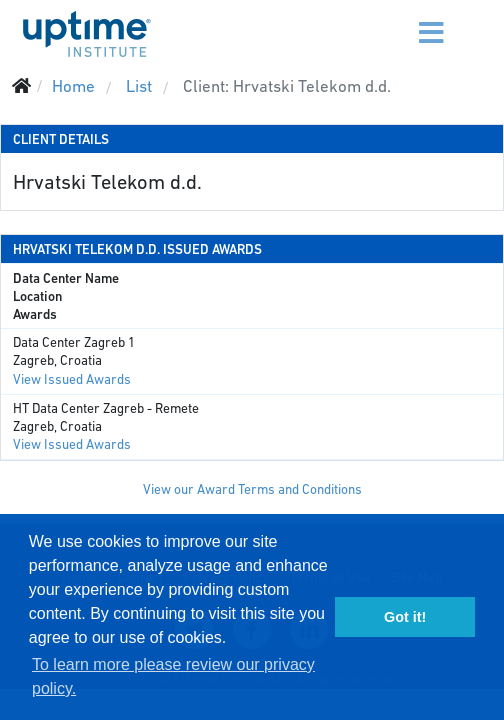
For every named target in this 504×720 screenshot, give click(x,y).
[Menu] (394, 20)
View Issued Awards (72, 379)
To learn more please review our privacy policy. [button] (173, 676)
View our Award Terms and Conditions (252, 489)
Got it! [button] (405, 617)
